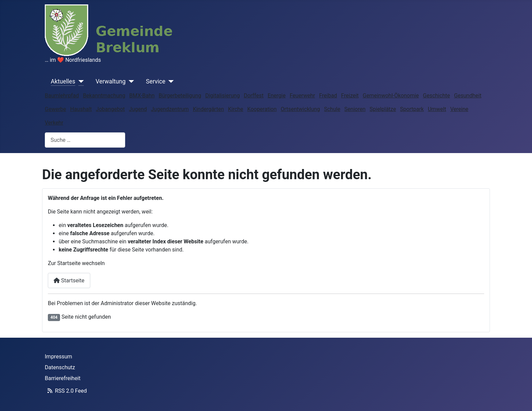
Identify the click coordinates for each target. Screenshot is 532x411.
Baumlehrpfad (62, 96)
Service (156, 81)
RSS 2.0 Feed (66, 391)
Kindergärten (208, 109)
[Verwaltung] (130, 81)
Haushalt (81, 109)
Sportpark (412, 109)
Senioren (355, 109)
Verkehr (54, 123)
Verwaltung (111, 81)
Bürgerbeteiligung (180, 96)
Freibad (328, 96)
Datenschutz (60, 367)
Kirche (236, 109)
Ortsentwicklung (300, 109)
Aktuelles (63, 81)
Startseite (69, 281)
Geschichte (437, 96)
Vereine (459, 109)
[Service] (169, 81)
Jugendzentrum (170, 109)
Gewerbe (55, 109)
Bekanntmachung (104, 96)
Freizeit (350, 96)
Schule (332, 109)
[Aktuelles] (80, 81)
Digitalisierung (223, 96)
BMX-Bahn (142, 96)
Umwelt (437, 109)
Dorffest (254, 96)
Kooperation (262, 109)
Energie (277, 96)
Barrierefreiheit (63, 378)
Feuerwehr (302, 96)
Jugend (138, 109)
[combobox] (85, 140)
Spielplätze (383, 109)
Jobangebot (110, 109)
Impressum (59, 357)
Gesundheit (468, 96)
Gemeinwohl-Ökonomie (391, 96)
